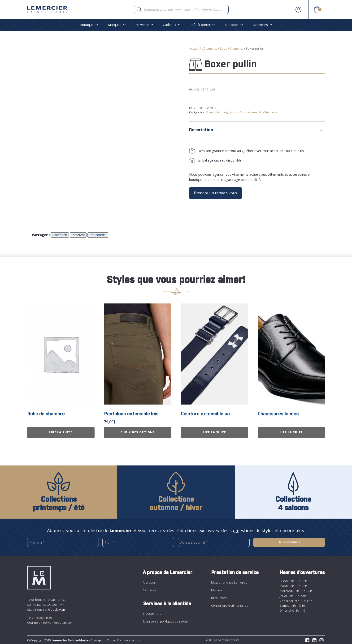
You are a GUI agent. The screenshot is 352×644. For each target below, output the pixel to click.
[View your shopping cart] (317, 10)
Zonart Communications (123, 639)
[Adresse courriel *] (214, 541)
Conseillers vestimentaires (230, 604)
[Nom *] (138, 541)
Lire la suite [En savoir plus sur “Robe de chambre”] (61, 431)
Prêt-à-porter (203, 25)
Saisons (234, 112)
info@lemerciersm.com (57, 621)
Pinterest (78, 235)
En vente (144, 25)
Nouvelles (263, 25)
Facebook (60, 235)
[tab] (257, 130)
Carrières (149, 589)
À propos (234, 25)
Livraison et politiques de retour (166, 620)
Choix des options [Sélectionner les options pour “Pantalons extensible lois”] (138, 431)
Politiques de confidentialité (222, 639)
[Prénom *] (63, 541)
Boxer (210, 112)
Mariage (217, 589)
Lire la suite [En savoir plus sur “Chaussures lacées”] (291, 431)
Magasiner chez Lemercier (230, 581)
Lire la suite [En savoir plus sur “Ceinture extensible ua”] (214, 431)
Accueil (194, 48)
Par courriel (98, 235)
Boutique (89, 25)
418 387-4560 (43, 616)
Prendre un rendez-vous (215, 193)
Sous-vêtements (232, 48)
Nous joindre (152, 613)
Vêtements (209, 48)
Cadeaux (172, 25)
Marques (117, 25)
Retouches (219, 597)
